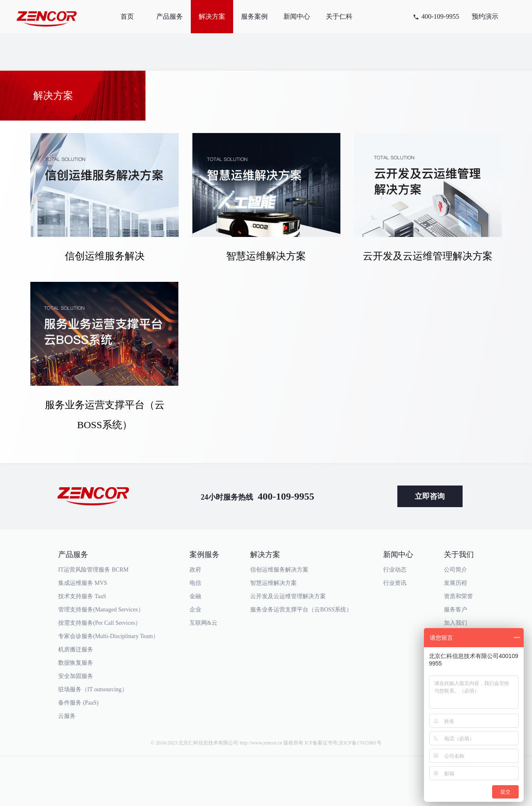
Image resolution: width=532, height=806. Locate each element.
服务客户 (456, 610)
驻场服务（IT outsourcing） (93, 689)
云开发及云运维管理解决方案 (288, 596)
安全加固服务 (76, 676)
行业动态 (395, 570)
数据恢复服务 (76, 663)
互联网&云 (203, 623)
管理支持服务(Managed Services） (101, 610)
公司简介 (456, 570)
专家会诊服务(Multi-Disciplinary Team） (108, 636)
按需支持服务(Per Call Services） (100, 623)
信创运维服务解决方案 (279, 570)
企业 (195, 610)
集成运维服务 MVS (83, 583)
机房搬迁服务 (76, 649)
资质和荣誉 (458, 596)
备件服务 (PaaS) (78, 703)
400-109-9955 (440, 16)
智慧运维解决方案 (273, 583)
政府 (195, 570)
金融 (195, 596)
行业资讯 (395, 583)
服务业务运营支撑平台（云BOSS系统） (301, 610)
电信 (195, 583)
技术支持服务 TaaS (82, 596)
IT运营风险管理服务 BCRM (93, 570)
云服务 (67, 716)
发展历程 (456, 583)
